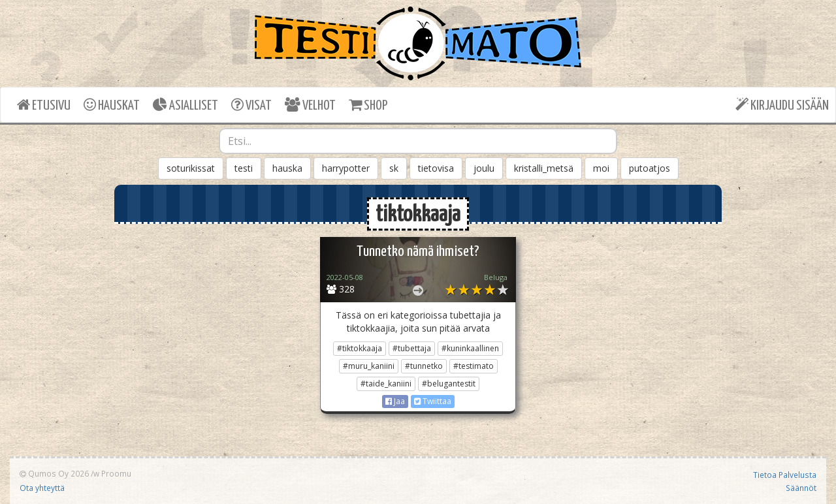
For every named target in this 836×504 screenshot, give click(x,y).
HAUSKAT (112, 105)
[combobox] (418, 141)
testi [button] (244, 168)
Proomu (116, 473)
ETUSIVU (44, 105)
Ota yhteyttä (42, 488)
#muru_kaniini (369, 366)
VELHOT (310, 105)
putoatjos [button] (650, 168)
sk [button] (394, 168)
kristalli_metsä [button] (544, 168)
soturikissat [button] (191, 168)
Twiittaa (433, 401)
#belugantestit (449, 384)
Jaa (395, 401)
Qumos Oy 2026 (54, 473)
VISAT (251, 105)
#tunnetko (424, 366)
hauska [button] (287, 168)
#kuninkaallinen (470, 348)
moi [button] (601, 168)
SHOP (368, 105)
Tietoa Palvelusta (785, 475)
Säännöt (801, 488)
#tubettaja (412, 348)
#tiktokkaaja (360, 348)
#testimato (474, 366)
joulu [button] (484, 168)
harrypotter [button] (346, 168)
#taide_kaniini (386, 384)
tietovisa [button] (436, 168)
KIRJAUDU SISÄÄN (782, 105)
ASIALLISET (185, 105)
